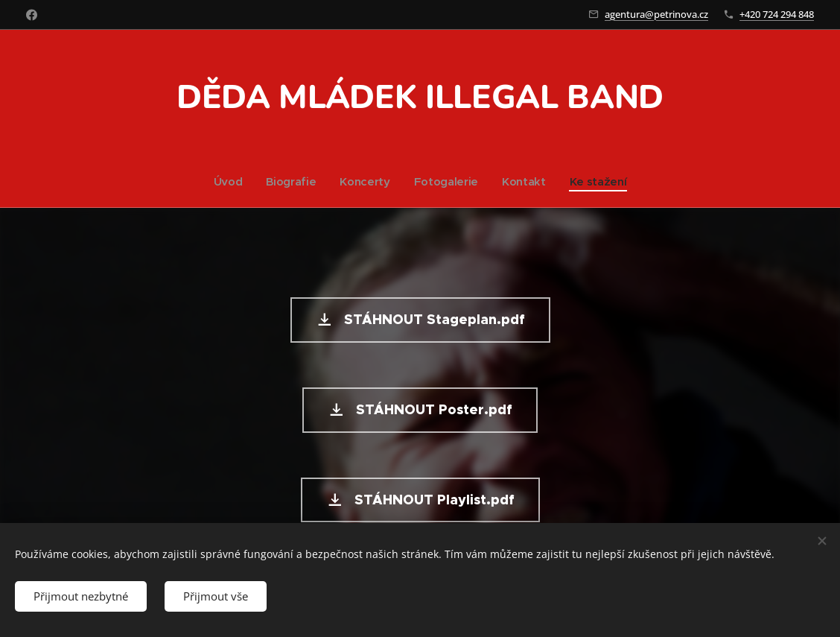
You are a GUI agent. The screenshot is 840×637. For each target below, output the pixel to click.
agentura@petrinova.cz (656, 14)
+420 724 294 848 (777, 14)
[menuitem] (229, 182)
